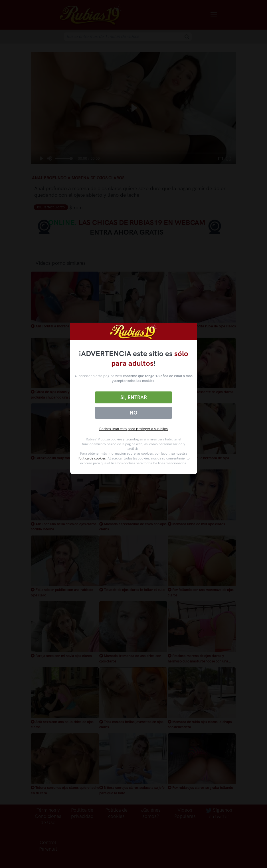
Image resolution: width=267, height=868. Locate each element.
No (133, 413)
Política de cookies (92, 458)
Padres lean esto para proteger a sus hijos (133, 429)
